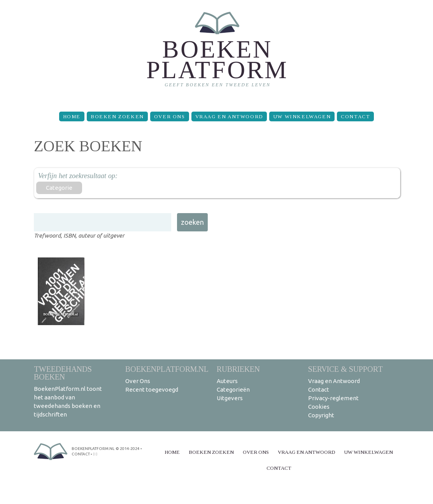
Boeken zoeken (117, 116)
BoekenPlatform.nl (167, 369)
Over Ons (170, 116)
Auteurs (227, 381)
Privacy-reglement (333, 398)
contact (81, 454)
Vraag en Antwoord (229, 116)
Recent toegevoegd (152, 389)
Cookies (319, 407)
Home (72, 116)
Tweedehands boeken (63, 373)
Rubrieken (238, 369)
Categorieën (233, 389)
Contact (355, 116)
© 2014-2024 (128, 449)
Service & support (345, 369)
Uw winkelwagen (302, 116)
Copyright (321, 415)
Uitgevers (230, 398)
